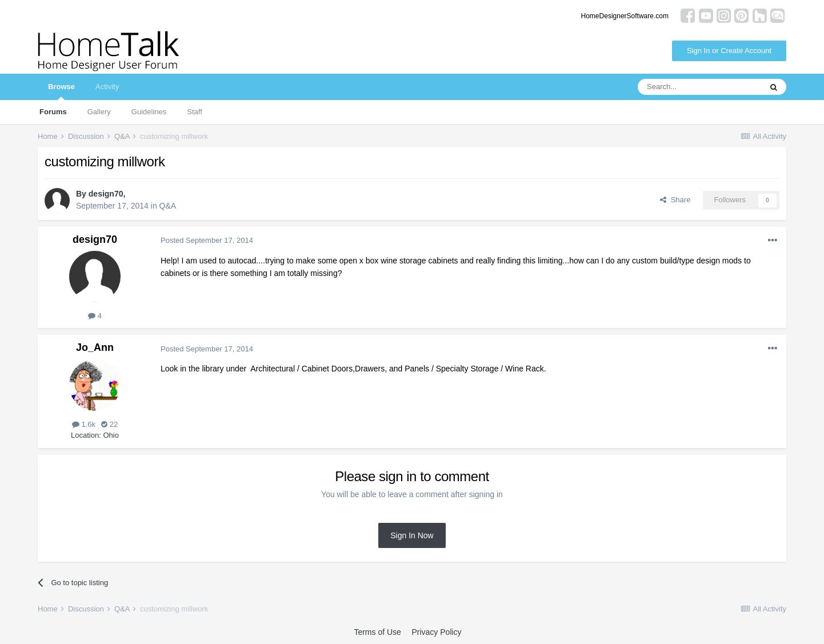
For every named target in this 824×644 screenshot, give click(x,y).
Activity (107, 87)
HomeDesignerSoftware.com (625, 16)
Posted (207, 240)
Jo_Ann (95, 347)
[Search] (699, 87)
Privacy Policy (436, 632)
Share (675, 200)
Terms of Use (377, 632)
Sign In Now (412, 535)
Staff (195, 112)
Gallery (99, 112)
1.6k (84, 424)
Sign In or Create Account (729, 51)
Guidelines (149, 112)
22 (109, 424)
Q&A (168, 206)
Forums (53, 112)
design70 (106, 194)
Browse (61, 91)
